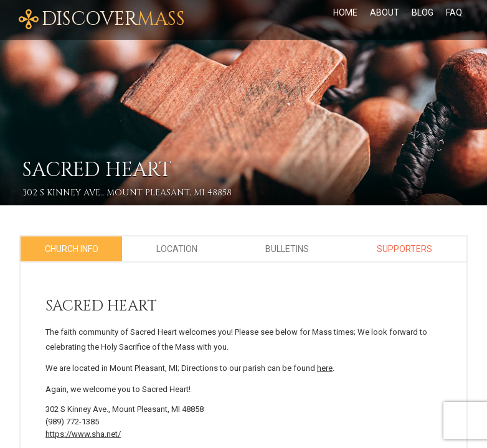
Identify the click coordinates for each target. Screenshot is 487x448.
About (385, 12)
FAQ (454, 12)
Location (177, 249)
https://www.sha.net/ (83, 434)
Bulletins (287, 249)
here (325, 368)
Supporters (404, 249)
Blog (423, 12)
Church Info (72, 249)
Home (345, 12)
